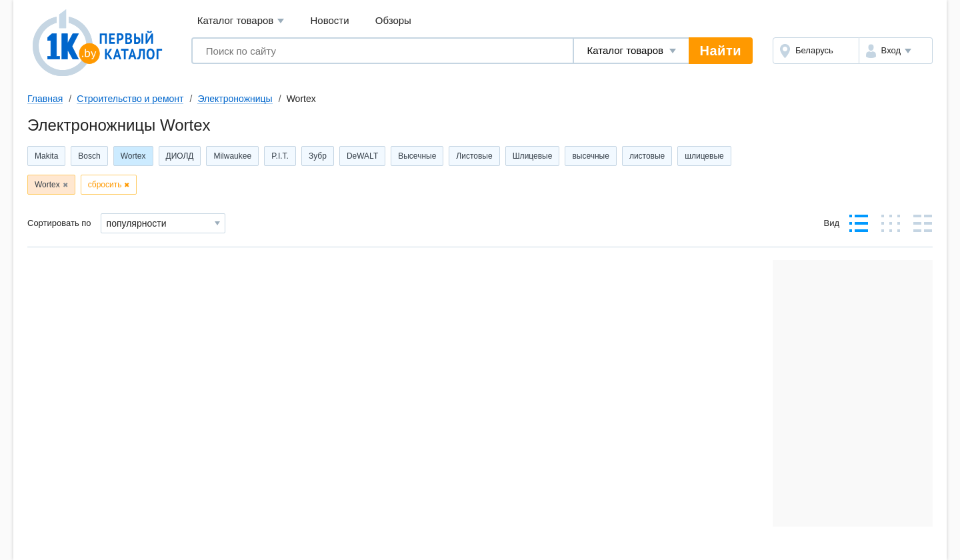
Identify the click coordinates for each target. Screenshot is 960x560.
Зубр (318, 156)
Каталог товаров (241, 21)
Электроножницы (235, 99)
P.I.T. (280, 156)
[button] (896, 51)
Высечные (417, 156)
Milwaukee (232, 156)
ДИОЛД (180, 156)
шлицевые (704, 156)
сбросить (105, 185)
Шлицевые (533, 156)
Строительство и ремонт (130, 99)
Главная (45, 99)
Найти (721, 51)
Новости (330, 20)
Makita (46, 156)
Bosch (89, 156)
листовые (647, 156)
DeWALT (362, 156)
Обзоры (393, 20)
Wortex (133, 156)
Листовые (474, 156)
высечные (590, 156)
